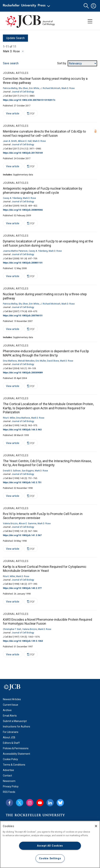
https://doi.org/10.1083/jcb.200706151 (23, 316)
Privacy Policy (11, 786)
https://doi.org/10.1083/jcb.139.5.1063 (23, 641)
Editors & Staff (11, 743)
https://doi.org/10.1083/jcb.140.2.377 (22, 588)
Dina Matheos (10, 361)
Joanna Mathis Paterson (15, 251)
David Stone (53, 361)
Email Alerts (10, 716)
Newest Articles (12, 699)
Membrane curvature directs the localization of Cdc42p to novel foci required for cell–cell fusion (44, 133)
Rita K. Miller (9, 418)
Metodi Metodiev (26, 361)
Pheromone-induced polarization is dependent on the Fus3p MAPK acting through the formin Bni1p (46, 353)
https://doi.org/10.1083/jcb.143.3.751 (22, 482)
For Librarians (11, 732)
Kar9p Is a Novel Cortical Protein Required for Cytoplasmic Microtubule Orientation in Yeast (45, 569)
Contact (7, 776)
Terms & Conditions (14, 765)
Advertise (8, 770)
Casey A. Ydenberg (12, 198)
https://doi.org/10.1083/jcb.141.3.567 (22, 535)
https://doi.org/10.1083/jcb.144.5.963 (22, 430)
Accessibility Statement (17, 754)
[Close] (96, 826)
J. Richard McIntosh (50, 88)
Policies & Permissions (16, 748)
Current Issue (11, 705)
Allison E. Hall (25, 141)
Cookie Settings (50, 858)
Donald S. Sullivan (12, 471)
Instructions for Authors (17, 727)
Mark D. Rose (68, 88)
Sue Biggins (28, 471)
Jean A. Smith (10, 141)
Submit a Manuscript (15, 721)
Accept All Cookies (50, 846)
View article (11, 114)
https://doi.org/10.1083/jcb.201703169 (23, 153)
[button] (86, 6)
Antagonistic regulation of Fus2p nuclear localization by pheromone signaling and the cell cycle (43, 190)
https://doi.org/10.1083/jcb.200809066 (23, 210)
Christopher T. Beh (12, 629)
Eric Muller (41, 361)
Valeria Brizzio (10, 524)
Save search (11, 63)
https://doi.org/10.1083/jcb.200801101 (23, 263)
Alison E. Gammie (28, 524)
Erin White (34, 88)
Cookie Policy (10, 759)
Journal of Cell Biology (23, 92)
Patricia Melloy (10, 88)
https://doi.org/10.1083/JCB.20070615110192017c (29, 100)
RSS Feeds (9, 792)
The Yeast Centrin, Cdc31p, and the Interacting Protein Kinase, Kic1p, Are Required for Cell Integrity (47, 463)
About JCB (9, 737)
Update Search (14, 39)
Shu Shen (23, 88)
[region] (50, 844)
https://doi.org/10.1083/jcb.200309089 (23, 373)
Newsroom (9, 781)
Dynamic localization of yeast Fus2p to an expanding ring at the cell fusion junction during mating (48, 243)
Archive (7, 710)
